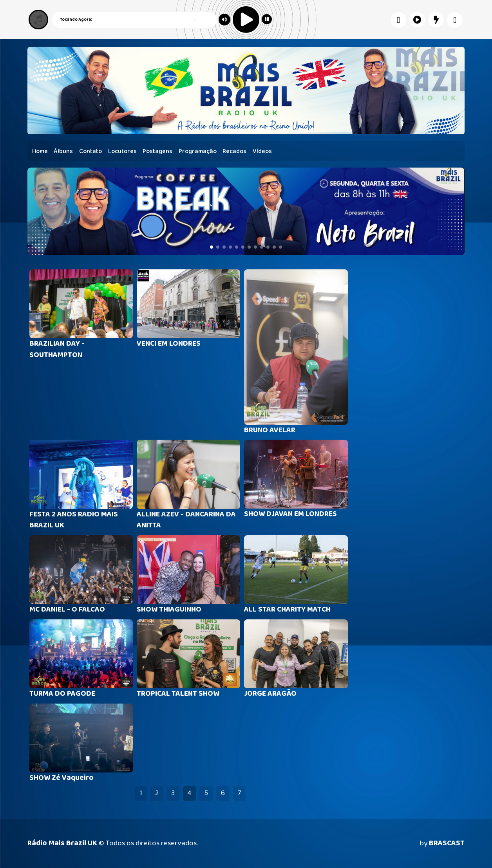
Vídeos (262, 151)
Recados (234, 151)
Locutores (122, 151)
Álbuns (63, 151)
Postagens (157, 151)
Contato (90, 151)
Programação (198, 151)
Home (40, 151)
